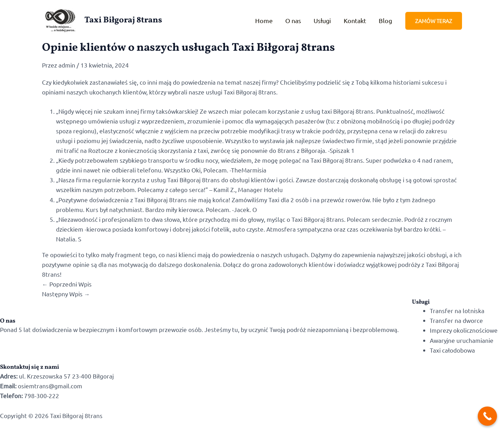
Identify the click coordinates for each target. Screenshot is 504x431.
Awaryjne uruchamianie (462, 340)
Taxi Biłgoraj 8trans (123, 20)
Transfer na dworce (456, 320)
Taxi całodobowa (452, 350)
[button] (434, 21)
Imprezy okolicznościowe (464, 330)
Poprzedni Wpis (67, 284)
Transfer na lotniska (457, 310)
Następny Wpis (66, 294)
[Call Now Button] (487, 416)
